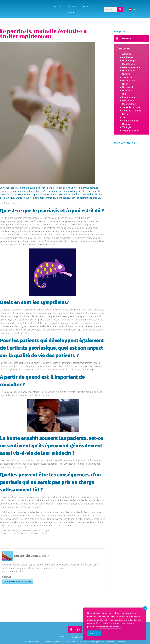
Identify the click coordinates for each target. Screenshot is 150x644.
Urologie (126, 124)
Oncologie (127, 91)
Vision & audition (131, 131)
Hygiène (126, 74)
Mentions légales (52, 642)
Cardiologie (128, 57)
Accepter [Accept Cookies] (94, 639)
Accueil (58, 6)
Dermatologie (129, 61)
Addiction (127, 54)
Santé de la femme (132, 111)
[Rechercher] (120, 9)
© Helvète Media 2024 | (35, 642)
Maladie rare (128, 81)
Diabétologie (128, 64)
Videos (86, 6)
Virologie (127, 127)
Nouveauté (128, 87)
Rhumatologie (129, 104)
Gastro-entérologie (131, 67)
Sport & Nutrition (130, 121)
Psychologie (128, 101)
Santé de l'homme (131, 107)
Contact (72, 12)
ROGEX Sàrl (80, 642)
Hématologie (129, 71)
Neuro (125, 84)
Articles (72, 6)
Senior (125, 114)
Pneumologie (129, 97)
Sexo (125, 117)
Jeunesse (127, 77)
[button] (131, 38)
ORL (124, 94)
